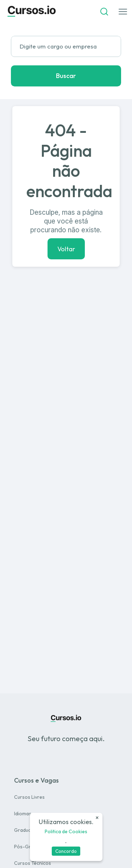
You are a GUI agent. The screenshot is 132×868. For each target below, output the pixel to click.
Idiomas (23, 814)
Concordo (66, 851)
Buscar (66, 76)
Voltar (66, 249)
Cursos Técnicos (33, 863)
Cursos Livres (29, 797)
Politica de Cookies (66, 831)
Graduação (27, 830)
